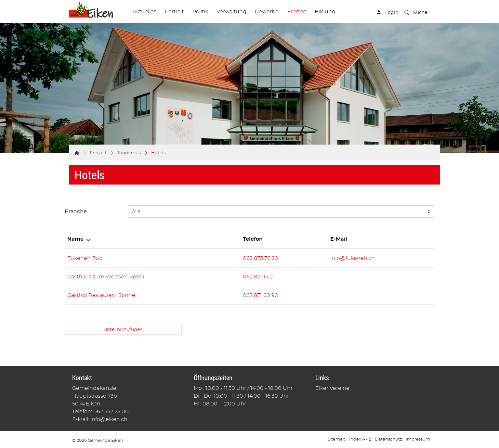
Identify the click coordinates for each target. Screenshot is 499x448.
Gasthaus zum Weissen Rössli (106, 277)
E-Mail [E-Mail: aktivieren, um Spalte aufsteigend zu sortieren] (339, 239)
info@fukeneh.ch (353, 258)
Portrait (174, 12)
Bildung (325, 12)
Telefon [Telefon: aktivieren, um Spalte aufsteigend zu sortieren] (253, 239)
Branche (76, 211)
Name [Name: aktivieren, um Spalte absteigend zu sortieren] (75, 239)
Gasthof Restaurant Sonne (101, 295)
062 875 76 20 (261, 258)
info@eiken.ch (109, 419)
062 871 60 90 (261, 295)
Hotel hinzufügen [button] (123, 330)
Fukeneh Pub (85, 258)
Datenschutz (388, 439)
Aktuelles (144, 12)
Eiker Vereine (332, 388)
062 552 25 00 (111, 412)
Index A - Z (360, 439)
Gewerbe (267, 12)
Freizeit (297, 12)
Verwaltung (231, 12)
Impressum (418, 439)
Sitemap (337, 439)
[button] (416, 13)
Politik (200, 12)
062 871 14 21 (259, 277)
